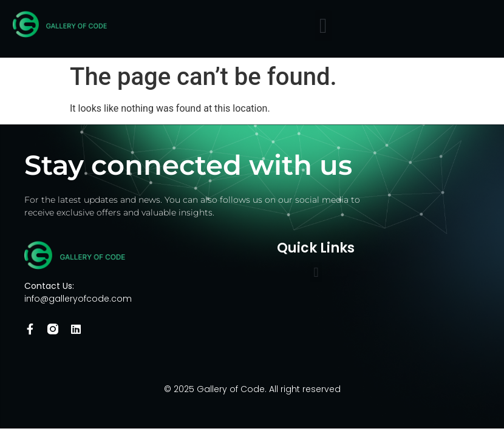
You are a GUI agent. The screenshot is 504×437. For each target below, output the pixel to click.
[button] (323, 26)
